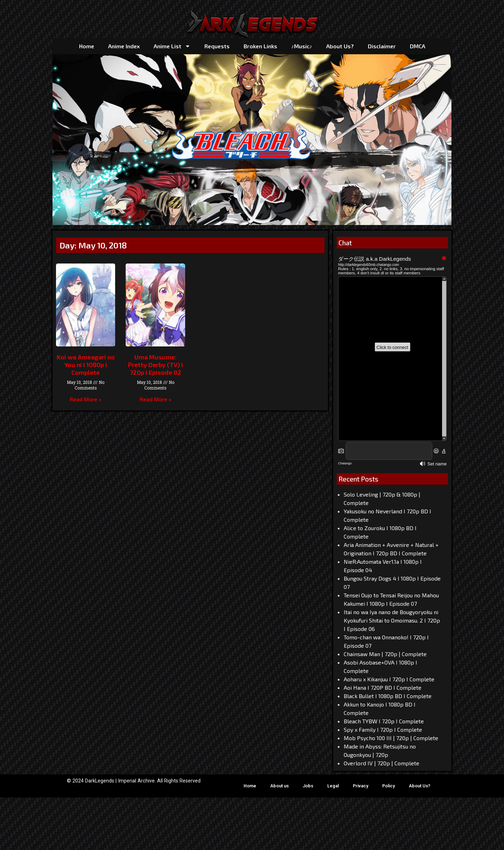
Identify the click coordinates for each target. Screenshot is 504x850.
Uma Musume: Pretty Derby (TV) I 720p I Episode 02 (156, 364)
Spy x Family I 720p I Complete (383, 729)
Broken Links (260, 46)
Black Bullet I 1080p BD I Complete (388, 696)
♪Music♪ (302, 46)
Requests (217, 46)
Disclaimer (382, 46)
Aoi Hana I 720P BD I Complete (383, 687)
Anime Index (124, 46)
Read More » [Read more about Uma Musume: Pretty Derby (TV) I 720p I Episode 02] (156, 399)
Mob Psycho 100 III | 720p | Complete (391, 738)
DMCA (418, 46)
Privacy (360, 786)
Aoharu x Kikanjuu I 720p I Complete (389, 679)
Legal (333, 786)
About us (279, 786)
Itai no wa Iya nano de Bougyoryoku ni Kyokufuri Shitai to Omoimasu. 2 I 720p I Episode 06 (392, 620)
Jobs (308, 786)
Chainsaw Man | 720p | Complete (385, 654)
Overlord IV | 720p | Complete (381, 763)
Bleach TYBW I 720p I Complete (384, 721)
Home (87, 46)
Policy (388, 786)
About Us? (340, 46)
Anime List (172, 46)
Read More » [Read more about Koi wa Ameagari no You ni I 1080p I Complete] (86, 399)
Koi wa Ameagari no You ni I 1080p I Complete (86, 364)
